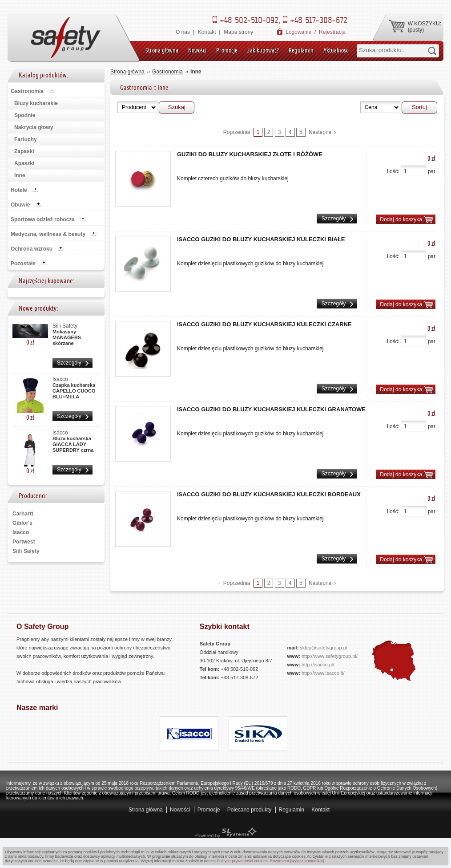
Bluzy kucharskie (36, 103)
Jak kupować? (263, 50)
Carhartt (23, 514)
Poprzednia (237, 132)
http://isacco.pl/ (318, 665)
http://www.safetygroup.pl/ (330, 656)
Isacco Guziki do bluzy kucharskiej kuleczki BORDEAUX (269, 494)
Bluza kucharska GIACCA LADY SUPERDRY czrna (73, 443)
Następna (320, 132)
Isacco (21, 532)
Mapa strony (238, 32)
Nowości (197, 50)
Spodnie (25, 115)
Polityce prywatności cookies (242, 861)
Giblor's (22, 523)
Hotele (19, 190)
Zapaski (24, 151)
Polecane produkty (249, 810)
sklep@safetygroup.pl (323, 648)
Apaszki (24, 163)
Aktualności (336, 50)
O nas (183, 32)
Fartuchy (26, 139)
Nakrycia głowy (34, 127)
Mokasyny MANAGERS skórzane (67, 336)
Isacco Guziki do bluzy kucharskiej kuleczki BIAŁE (261, 239)
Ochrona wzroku (32, 249)
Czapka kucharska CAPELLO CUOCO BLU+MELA (74, 389)
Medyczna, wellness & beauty (48, 234)
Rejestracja (332, 32)
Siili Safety (26, 551)
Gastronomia (27, 91)
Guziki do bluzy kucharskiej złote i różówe (250, 154)
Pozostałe (23, 264)
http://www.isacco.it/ (323, 673)
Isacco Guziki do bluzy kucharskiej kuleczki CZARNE (264, 324)
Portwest (24, 542)
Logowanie (298, 32)
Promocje (227, 50)
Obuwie (20, 205)
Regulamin (301, 50)
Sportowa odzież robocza (43, 219)
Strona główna (162, 50)
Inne (20, 175)
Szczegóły (69, 363)
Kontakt (207, 32)
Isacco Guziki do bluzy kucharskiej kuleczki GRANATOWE (271, 409)
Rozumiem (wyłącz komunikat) (297, 861)
